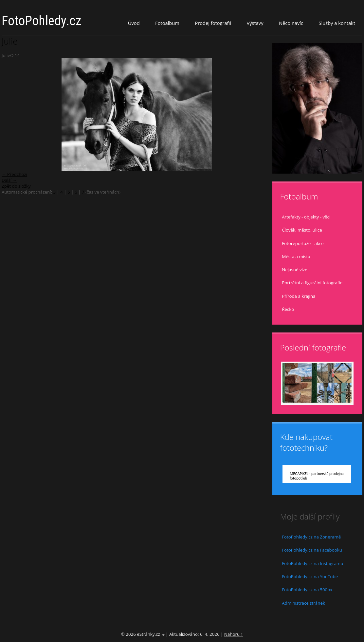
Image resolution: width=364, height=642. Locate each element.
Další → (9, 180)
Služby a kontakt (337, 23)
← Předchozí (14, 174)
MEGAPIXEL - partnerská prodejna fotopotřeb (317, 476)
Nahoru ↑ (234, 634)
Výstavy (255, 23)
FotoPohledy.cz (42, 21)
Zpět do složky (16, 186)
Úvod (134, 23)
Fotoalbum (167, 23)
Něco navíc (291, 23)
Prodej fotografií (213, 23)
